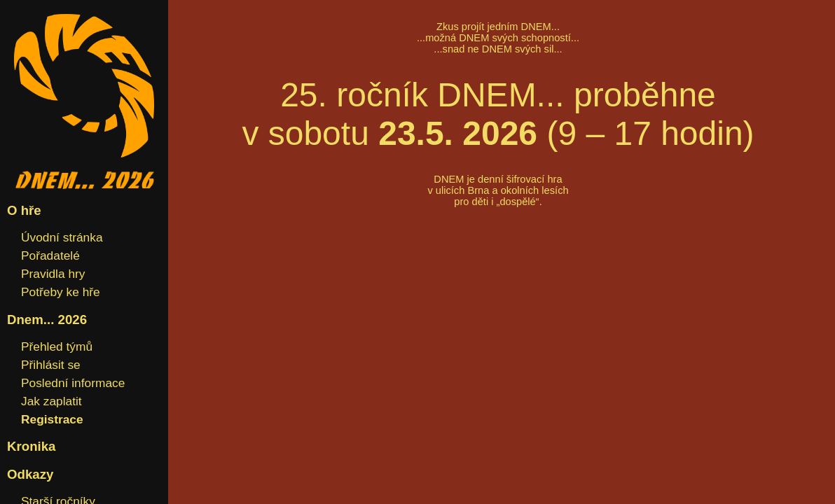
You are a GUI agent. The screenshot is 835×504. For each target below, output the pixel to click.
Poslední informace (73, 383)
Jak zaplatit (51, 401)
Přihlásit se (51, 365)
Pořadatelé (50, 255)
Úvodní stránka (62, 237)
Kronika (31, 446)
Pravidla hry (53, 274)
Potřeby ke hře (61, 292)
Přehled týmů (57, 346)
